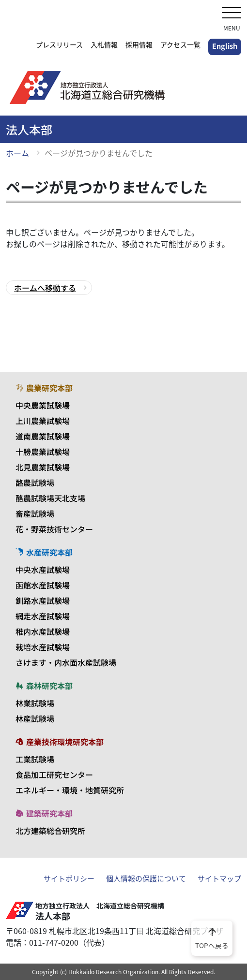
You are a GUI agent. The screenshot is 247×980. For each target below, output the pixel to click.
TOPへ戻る (212, 937)
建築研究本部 (44, 813)
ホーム (17, 153)
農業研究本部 (44, 388)
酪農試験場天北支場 (50, 498)
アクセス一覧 (180, 44)
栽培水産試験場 (43, 647)
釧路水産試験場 (43, 600)
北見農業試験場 (43, 467)
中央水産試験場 (43, 570)
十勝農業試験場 (43, 452)
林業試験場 (35, 703)
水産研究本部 (44, 552)
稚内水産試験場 (43, 631)
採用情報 (139, 44)
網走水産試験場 (43, 616)
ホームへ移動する (45, 288)
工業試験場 (35, 759)
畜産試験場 (35, 513)
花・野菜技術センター (54, 529)
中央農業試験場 (43, 405)
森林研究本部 (44, 686)
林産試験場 (35, 718)
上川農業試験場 (43, 421)
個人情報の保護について (146, 878)
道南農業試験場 (43, 436)
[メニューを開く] (232, 14)
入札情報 (104, 44)
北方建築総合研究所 (50, 831)
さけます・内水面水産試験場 (66, 662)
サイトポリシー (69, 878)
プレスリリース (59, 44)
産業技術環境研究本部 (60, 742)
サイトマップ (219, 878)
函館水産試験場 (43, 585)
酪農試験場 (35, 483)
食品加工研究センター (54, 775)
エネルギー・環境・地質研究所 (70, 790)
